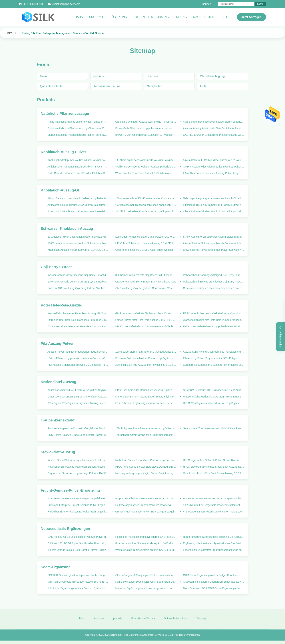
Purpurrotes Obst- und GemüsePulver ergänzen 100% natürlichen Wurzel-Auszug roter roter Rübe (146, 498)
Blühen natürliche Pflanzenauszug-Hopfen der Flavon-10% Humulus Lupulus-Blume (78, 135)
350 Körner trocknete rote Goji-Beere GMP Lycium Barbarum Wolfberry (146, 275)
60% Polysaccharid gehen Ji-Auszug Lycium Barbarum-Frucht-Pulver (78, 282)
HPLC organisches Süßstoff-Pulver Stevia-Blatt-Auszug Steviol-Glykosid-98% (213, 460)
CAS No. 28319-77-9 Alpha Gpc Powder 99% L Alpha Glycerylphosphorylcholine (78, 543)
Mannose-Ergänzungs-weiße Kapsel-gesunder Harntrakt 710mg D (146, 588)
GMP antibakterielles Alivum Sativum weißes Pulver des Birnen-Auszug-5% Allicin (213, 167)
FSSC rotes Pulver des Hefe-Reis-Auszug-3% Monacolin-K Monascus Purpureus (213, 313)
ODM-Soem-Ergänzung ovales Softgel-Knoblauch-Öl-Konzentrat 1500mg (213, 575)
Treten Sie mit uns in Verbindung (160, 17)
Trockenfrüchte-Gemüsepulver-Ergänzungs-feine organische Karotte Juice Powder (78, 498)
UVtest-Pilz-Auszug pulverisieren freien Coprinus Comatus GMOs (78, 358)
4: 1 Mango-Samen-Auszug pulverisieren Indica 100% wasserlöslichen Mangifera (213, 512)
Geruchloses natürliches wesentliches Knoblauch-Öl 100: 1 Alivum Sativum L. (146, 205)
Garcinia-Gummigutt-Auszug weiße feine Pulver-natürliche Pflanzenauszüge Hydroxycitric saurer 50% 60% (146, 122)
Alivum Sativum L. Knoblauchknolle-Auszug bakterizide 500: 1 (78, 198)
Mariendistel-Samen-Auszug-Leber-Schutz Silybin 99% (146, 397)
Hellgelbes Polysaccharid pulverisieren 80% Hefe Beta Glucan (146, 537)
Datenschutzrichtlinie (176, 620)
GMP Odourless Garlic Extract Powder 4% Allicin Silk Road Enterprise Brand (78, 173)
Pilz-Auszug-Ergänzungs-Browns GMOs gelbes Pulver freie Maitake (78, 365)
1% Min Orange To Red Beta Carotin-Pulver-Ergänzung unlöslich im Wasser (78, 550)
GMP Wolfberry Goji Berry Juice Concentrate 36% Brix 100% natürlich (146, 288)
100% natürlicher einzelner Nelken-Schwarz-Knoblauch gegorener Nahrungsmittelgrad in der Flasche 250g (78, 243)
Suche (260, 4)
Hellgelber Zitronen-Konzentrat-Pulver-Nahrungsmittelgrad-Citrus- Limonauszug (78, 512)
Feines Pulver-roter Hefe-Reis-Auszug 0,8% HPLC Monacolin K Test (146, 320)
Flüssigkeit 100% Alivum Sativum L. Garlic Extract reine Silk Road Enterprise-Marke (213, 205)
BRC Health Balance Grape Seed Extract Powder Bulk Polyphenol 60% (78, 435)
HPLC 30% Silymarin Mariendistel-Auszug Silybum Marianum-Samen (213, 403)
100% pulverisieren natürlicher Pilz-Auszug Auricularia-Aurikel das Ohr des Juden (146, 352)
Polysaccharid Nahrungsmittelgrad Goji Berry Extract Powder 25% (213, 275)
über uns (152, 76)
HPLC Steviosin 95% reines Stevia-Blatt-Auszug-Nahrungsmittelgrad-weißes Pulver (213, 467)
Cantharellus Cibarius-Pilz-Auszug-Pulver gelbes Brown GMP (213, 365)
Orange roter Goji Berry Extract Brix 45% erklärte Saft (145, 282)
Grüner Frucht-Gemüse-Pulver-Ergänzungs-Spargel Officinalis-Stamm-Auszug (146, 512)
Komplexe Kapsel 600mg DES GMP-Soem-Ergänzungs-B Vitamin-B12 (146, 582)
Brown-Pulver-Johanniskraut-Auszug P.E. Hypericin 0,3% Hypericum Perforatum (146, 135)
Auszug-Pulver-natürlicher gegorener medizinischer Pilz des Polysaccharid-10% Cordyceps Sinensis (78, 352)
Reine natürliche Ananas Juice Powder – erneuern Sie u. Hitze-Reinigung (78, 122)
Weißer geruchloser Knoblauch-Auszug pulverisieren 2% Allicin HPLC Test (146, 167)
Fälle (225, 17)
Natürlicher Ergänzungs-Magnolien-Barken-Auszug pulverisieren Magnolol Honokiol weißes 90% (78, 467)
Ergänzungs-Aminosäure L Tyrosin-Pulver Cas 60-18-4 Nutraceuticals (213, 543)
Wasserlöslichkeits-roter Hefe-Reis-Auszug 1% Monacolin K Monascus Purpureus (78, 313)
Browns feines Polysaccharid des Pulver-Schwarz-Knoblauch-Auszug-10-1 (213, 250)
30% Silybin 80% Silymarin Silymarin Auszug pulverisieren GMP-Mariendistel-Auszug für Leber (78, 403)
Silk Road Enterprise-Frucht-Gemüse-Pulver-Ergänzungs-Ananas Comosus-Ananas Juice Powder (78, 505)
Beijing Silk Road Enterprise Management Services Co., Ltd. (142, 637)
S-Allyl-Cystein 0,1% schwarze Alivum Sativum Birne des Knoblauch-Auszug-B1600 (213, 237)
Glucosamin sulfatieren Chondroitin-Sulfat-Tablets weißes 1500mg (213, 582)
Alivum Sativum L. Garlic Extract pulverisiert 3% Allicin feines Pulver (213, 160)
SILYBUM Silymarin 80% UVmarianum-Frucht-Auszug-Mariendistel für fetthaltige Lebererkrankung (213, 390)
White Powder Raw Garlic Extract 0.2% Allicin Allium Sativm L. (146, 173)
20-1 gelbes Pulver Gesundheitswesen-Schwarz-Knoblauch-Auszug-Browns (78, 237)
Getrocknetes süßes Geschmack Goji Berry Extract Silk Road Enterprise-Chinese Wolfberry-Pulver (213, 288)
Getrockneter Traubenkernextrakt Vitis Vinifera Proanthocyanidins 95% (213, 428)
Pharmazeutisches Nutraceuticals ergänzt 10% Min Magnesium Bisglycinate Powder (146, 543)
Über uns (119, 17)
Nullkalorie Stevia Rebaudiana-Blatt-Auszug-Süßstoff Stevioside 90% (146, 460)
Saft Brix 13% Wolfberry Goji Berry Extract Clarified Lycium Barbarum (78, 288)
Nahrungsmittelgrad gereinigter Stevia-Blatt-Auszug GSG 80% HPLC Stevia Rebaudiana (146, 473)
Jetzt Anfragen (251, 17)
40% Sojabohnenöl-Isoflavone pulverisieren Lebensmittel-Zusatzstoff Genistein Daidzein (213, 122)
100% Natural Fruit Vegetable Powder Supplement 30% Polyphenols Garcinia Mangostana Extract (213, 505)
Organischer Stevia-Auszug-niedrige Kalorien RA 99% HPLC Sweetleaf (78, 473)
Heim (9, 33)
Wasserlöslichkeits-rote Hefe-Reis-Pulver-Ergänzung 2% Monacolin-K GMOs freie (213, 320)
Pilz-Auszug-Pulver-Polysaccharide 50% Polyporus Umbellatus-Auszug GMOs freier (213, 358)
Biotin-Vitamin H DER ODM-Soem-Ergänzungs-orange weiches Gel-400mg (213, 588)
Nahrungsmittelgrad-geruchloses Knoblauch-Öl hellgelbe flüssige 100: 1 (213, 198)
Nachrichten (204, 17)
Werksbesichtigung (212, 76)
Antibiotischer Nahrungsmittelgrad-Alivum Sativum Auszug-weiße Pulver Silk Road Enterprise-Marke (78, 167)
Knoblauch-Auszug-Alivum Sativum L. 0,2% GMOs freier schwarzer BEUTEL (78, 250)
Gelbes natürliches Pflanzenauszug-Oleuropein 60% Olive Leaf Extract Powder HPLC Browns (78, 128)
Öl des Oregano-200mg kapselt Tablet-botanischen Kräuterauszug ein (146, 575)
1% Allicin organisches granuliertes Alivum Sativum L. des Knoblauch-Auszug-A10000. (146, 160)
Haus (79, 17)
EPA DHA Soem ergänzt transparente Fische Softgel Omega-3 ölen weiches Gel (78, 575)
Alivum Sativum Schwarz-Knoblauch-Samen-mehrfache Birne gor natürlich (213, 243)
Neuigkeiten (155, 86)
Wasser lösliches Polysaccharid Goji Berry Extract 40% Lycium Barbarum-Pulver (78, 275)
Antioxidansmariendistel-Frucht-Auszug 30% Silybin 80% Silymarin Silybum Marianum (78, 390)
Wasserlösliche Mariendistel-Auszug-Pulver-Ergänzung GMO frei (213, 397)
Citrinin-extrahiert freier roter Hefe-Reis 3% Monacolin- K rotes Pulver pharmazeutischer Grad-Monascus (78, 326)
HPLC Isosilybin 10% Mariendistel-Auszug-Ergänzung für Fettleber (146, 390)
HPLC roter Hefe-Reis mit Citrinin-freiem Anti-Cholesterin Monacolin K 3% (146, 326)
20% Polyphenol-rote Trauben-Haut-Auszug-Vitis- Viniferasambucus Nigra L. (146, 428)
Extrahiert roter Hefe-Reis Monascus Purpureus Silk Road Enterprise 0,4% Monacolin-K (78, 320)
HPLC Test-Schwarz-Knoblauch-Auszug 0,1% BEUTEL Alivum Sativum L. (146, 243)
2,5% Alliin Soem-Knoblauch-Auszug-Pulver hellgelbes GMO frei (213, 173)
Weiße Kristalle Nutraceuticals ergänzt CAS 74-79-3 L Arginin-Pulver (146, 550)
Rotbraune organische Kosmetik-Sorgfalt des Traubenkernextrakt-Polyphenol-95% (78, 428)
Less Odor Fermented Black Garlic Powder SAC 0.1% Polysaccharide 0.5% (146, 237)
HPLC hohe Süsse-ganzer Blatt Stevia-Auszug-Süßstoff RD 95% (146, 467)
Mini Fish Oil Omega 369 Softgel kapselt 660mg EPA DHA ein (78, 582)
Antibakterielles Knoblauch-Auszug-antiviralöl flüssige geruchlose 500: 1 (78, 205)
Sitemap (201, 620)
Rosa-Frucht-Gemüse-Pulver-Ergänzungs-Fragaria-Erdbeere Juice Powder (213, 498)
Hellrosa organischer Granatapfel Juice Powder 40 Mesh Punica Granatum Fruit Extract (146, 505)
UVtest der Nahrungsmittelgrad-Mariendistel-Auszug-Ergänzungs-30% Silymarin (78, 397)
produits (99, 76)
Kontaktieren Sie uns (107, 86)
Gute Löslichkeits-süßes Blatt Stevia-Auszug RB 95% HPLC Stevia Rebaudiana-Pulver (213, 473)
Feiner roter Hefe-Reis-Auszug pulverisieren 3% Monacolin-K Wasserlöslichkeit (213, 326)
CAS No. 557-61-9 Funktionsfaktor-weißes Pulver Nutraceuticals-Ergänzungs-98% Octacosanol (78, 537)
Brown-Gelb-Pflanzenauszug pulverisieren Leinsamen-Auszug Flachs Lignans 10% (146, 128)
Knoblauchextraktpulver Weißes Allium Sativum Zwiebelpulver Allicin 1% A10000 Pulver (78, 160)
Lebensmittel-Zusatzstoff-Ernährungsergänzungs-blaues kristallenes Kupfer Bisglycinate (213, 550)
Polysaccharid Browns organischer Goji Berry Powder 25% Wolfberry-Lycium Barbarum (213, 282)
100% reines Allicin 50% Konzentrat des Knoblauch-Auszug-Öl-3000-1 (146, 198)
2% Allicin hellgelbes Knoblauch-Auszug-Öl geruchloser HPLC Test (146, 211)
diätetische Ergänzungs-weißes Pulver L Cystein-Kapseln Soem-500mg (78, 588)
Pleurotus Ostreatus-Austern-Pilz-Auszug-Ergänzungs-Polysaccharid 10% (146, 358)
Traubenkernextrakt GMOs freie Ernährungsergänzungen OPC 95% (146, 435)
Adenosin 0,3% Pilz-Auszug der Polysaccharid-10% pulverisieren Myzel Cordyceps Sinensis (146, 365)
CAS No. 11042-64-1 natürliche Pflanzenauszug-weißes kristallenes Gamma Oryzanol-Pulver (213, 135)
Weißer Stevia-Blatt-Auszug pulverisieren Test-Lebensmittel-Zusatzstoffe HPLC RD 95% (78, 460)
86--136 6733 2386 (33, 4)
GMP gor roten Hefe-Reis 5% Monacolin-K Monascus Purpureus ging (146, 313)
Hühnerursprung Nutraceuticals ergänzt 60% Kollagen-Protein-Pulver (213, 537)
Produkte (97, 17)
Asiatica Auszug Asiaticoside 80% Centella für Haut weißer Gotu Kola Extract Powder (213, 128)
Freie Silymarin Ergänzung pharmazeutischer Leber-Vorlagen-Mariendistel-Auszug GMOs (146, 403)
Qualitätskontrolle (51, 86)
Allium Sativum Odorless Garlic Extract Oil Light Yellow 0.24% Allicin (213, 211)
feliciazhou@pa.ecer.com (66, 4)
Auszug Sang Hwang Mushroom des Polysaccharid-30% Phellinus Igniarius (213, 352)
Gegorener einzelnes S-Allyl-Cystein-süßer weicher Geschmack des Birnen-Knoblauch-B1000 (146, 250)
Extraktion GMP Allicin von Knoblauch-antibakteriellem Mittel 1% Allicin (78, 211)
